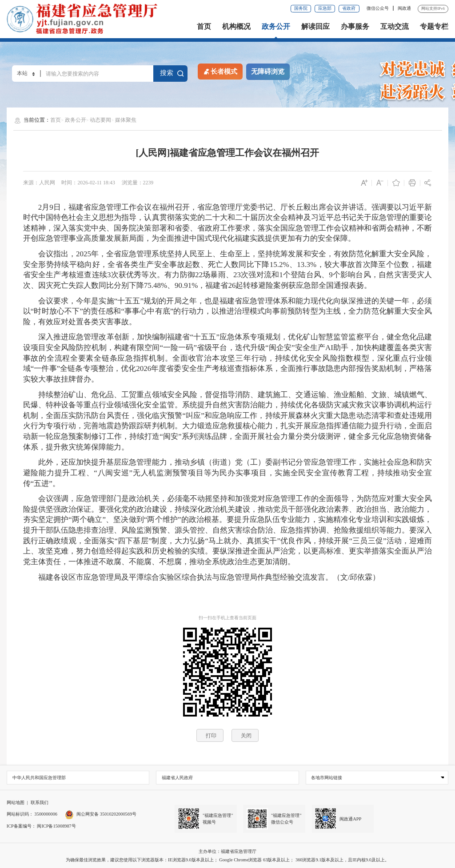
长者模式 (220, 71)
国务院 (301, 8)
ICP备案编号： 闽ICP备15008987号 (41, 826)
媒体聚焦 (126, 120)
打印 (211, 736)
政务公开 (276, 27)
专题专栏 (434, 27)
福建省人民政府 (177, 778)
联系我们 (40, 802)
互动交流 (395, 27)
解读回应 (315, 27)
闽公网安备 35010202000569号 (101, 814)
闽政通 (404, 8)
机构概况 (236, 27)
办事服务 (355, 27)
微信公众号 (378, 8)
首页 (204, 27)
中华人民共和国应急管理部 (39, 778)
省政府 (349, 8)
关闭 (246, 736)
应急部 (325, 8)
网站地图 (16, 802)
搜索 (172, 73)
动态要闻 (100, 120)
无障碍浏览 (268, 72)
